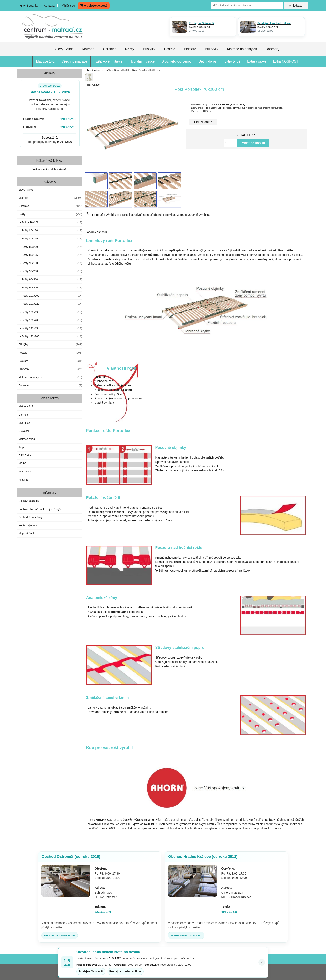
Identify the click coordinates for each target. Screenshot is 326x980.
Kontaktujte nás (28, 525)
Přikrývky (212, 49)
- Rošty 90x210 (50, 280)
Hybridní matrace (142, 61)
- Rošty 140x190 (50, 328)
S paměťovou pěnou (177, 61)
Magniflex (24, 423)
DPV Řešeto (26, 455)
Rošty (108, 70)
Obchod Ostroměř (71, 857)
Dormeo (23, 415)
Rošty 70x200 (122, 70)
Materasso (25, 472)
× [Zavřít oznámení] (262, 962)
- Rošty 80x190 (50, 231)
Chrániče (110, 49)
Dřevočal (24, 431)
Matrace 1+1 (45, 61)
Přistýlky (149, 49)
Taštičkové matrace (108, 61)
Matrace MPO (27, 439)
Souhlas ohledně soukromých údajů (40, 509)
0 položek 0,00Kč (94, 6)
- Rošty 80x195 (50, 239)
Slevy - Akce (64, 49)
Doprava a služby (29, 501)
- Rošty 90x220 (50, 288)
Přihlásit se (68, 6)
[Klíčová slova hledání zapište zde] (247, 5)
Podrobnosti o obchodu (60, 935)
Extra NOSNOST (286, 61)
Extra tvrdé (232, 61)
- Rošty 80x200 (50, 247)
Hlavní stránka (29, 6)
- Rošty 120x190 (50, 312)
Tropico (23, 447)
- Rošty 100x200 (50, 296)
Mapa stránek (27, 533)
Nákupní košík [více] (50, 161)
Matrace (88, 49)
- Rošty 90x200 (50, 271)
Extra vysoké (257, 61)
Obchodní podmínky (30, 517)
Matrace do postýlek (242, 49)
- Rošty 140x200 (50, 336)
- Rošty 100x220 (50, 304)
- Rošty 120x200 (50, 320)
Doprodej (272, 49)
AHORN (23, 480)
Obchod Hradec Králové (203, 857)
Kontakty (49, 6)
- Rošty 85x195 (50, 255)
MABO (22, 463)
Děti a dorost (208, 61)
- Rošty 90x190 (50, 263)
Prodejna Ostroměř (91, 971)
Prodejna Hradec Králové (125, 971)
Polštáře (190, 49)
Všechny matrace (74, 61)
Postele (170, 49)
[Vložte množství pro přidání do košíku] (230, 143)
